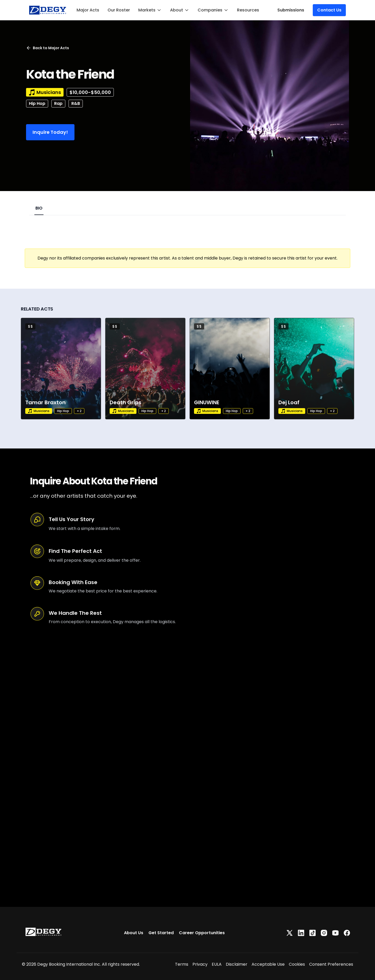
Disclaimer (237, 964)
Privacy (200, 964)
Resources (248, 10)
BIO (39, 208)
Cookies (297, 964)
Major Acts (88, 10)
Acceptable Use (268, 964)
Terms (182, 964)
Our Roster (119, 10)
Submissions (291, 10)
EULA (217, 964)
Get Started (161, 933)
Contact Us (329, 10)
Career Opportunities (202, 933)
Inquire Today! (50, 132)
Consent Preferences (331, 964)
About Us (134, 933)
